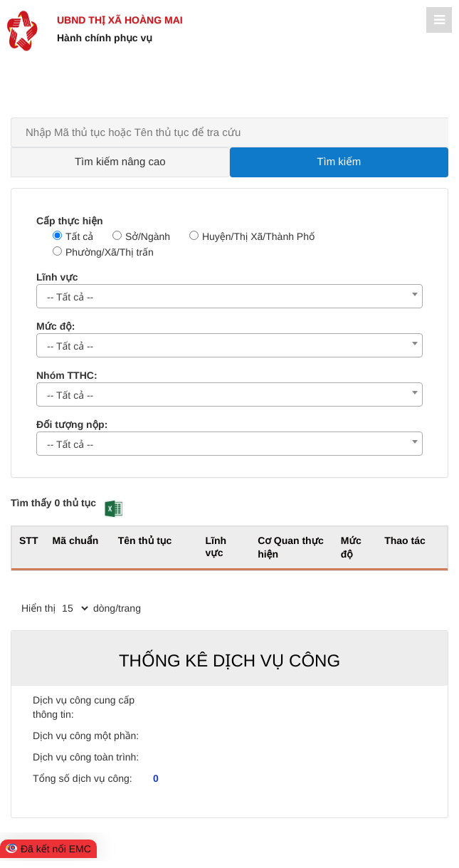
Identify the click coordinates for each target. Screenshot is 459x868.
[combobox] (229, 296)
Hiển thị (38, 608)
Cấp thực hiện (70, 221)
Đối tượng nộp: (72, 424)
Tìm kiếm (339, 162)
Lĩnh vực (57, 277)
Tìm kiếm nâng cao (120, 162)
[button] (114, 509)
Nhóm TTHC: (67, 375)
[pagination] (75, 608)
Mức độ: (56, 326)
